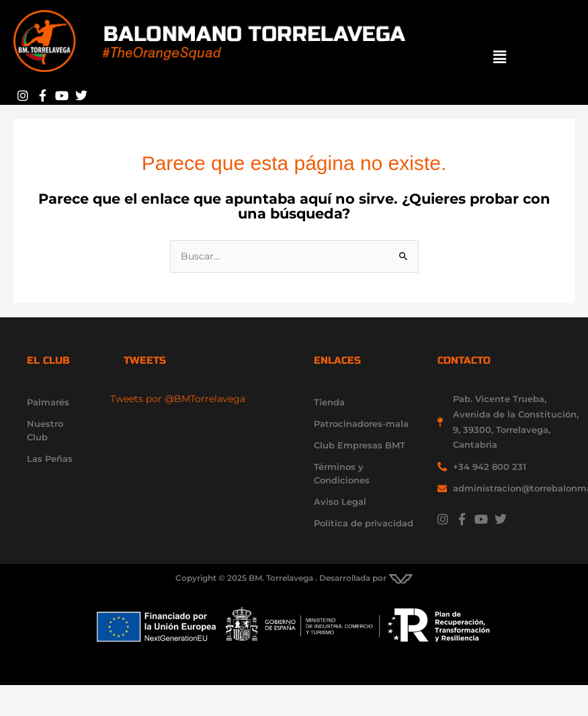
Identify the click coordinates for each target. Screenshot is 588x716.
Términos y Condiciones (342, 473)
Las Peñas (50, 459)
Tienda (329, 402)
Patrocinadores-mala (361, 424)
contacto (464, 360)
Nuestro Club (45, 430)
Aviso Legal (340, 502)
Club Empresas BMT (360, 445)
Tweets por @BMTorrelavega (178, 399)
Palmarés (48, 402)
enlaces (337, 360)
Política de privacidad (364, 523)
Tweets (145, 360)
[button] (500, 57)
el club (48, 360)
